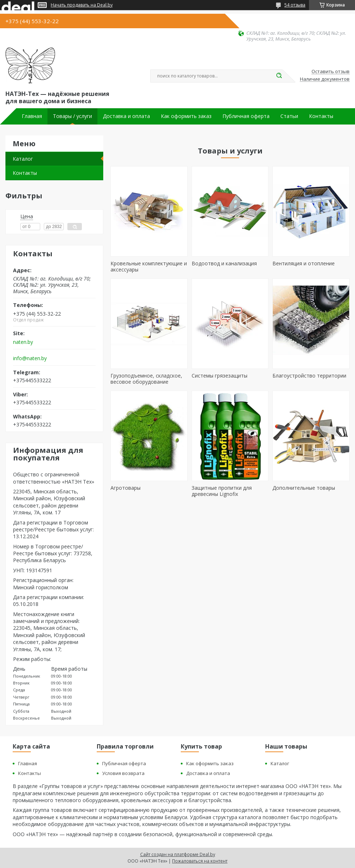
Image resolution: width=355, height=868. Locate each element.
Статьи (289, 116)
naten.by (23, 342)
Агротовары (126, 488)
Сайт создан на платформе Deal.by (178, 854)
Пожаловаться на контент (200, 861)
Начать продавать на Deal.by (82, 5)
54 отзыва (295, 5)
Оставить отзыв (331, 72)
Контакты (321, 116)
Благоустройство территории (309, 376)
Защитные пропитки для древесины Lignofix (222, 491)
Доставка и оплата (126, 116)
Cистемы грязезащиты (220, 376)
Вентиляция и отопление (304, 263)
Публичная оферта (246, 116)
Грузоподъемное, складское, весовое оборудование (146, 379)
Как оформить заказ (186, 116)
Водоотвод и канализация (224, 263)
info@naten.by (30, 358)
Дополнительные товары (304, 488)
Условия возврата (123, 773)
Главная (32, 116)
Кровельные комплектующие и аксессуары (149, 267)
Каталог (23, 159)
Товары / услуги (72, 116)
